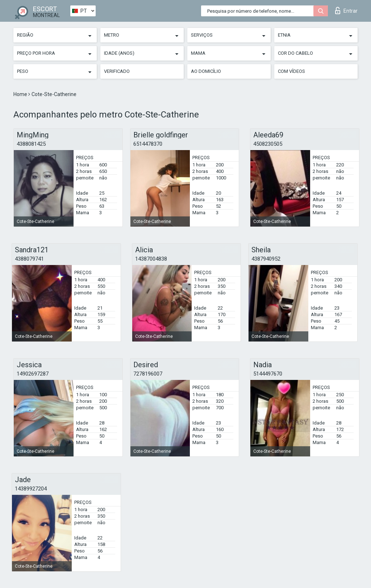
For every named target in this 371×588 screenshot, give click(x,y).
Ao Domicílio (206, 71)
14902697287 (33, 374)
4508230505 (268, 144)
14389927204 (31, 489)
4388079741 (29, 259)
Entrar (346, 11)
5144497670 (268, 374)
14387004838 (151, 259)
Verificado (117, 71)
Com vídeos (291, 71)
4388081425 (31, 144)
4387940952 (266, 259)
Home (21, 94)
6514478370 (148, 144)
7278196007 (148, 374)
